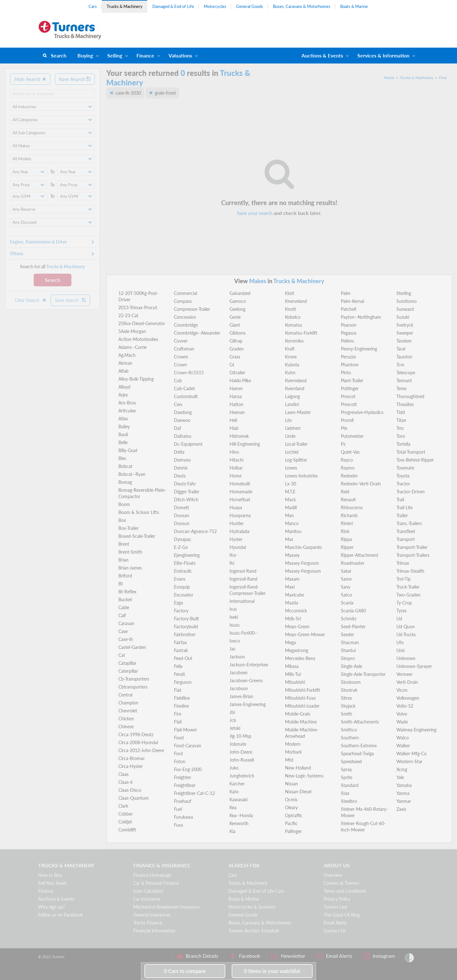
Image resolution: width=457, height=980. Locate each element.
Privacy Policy (337, 899)
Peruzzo (348, 357)
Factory (181, 611)
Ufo (400, 642)
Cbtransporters (133, 687)
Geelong (237, 309)
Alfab (123, 371)
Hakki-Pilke (240, 380)
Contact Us (335, 931)
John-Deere (241, 752)
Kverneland (296, 380)
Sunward (405, 309)
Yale (400, 777)
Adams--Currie (132, 347)
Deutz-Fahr (185, 484)
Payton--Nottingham (361, 317)
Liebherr (293, 428)
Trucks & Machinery (125, 6)
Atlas (123, 419)
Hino (234, 452)
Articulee (127, 411)
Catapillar (127, 663)
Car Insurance (147, 899)
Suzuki (403, 317)
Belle (123, 442)
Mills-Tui (293, 674)
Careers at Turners (341, 883)
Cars (93, 6)
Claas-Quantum (134, 798)
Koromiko (294, 341)
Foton (180, 761)
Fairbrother (185, 634)
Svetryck (405, 325)
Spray (346, 769)
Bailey (124, 427)
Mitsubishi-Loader (302, 706)
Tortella (403, 444)
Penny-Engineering (359, 349)
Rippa (346, 539)
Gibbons (238, 333)
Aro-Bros (127, 403)
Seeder (348, 634)
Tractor (403, 484)
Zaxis (401, 809)
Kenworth (239, 823)
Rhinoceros (352, 507)
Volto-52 (405, 706)
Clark (123, 806)
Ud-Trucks (406, 634)
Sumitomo (407, 301)
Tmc (400, 428)
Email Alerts (335, 923)
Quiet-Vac (351, 452)
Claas (123, 774)
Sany (346, 587)
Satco (346, 595)
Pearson (349, 325)
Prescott (349, 404)
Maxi (290, 587)
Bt (121, 584)
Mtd (289, 760)
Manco (292, 523)
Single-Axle (351, 666)
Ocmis (291, 800)
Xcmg (402, 769)
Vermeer (404, 674)
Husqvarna (240, 515)
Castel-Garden (132, 647)
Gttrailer (237, 373)
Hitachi (236, 460)
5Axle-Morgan (132, 331)
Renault (348, 500)
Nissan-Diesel (298, 792)
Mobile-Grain (298, 714)
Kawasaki (238, 800)
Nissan (291, 784)
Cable (124, 607)
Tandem (404, 341)
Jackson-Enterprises (249, 665)
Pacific (291, 823)
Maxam (292, 579)
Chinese (126, 727)
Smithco (349, 730)
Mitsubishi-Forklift (303, 690)
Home (389, 78)
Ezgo (179, 603)
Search (59, 55)
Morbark (293, 752)
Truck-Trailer (408, 587)
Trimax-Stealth (410, 571)
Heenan (237, 412)
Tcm (400, 365)
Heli (233, 420)
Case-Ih (126, 639)
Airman (125, 363)
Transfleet (406, 531)
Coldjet (125, 822)
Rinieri (347, 523)
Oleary (291, 807)
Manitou (293, 531)
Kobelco (293, 317)
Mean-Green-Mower (305, 634)
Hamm (236, 388)
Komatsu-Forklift (301, 333)
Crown (180, 365)
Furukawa (183, 817)
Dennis (181, 468)
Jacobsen (238, 673)
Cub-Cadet (184, 388)
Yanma (403, 793)
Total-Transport (411, 452)
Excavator (184, 595)
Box (122, 520)
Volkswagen (408, 698)
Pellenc (348, 341)
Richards (349, 515)
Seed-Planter (353, 627)
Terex (401, 388)
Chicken (126, 719)
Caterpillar (128, 671)
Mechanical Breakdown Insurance (166, 907)
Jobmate (238, 744)
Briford (125, 576)
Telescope (406, 373)
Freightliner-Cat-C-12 (194, 793)
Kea (233, 807)
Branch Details (197, 956)
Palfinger (293, 831)
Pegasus (349, 333)
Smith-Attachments (360, 722)
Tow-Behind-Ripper (415, 460)
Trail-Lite (404, 507)
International (242, 601)
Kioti (290, 293)
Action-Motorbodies (138, 339)
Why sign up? (51, 907)
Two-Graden (408, 595)
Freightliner (185, 785)
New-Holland (298, 768)
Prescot (348, 396)
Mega (290, 642)
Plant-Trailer (352, 380)
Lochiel (292, 452)
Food (179, 738)
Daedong (183, 412)
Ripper (347, 547)
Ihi (232, 563)
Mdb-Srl (293, 619)
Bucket (125, 600)
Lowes (291, 468)
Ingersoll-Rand (243, 579)
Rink (345, 531)
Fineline (181, 706)
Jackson (237, 657)
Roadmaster (353, 563)
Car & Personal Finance (156, 883)
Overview (333, 875)
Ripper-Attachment (360, 555)
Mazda (291, 603)
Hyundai (238, 547)
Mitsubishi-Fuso (300, 698)
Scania (347, 603)
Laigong (292, 396)
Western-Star (409, 761)
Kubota (292, 365)
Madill (291, 507)
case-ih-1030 (128, 93)
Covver (181, 341)
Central (125, 695)
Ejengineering (187, 555)
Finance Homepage (152, 875)
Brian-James (130, 568)
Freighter (182, 777)
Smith (347, 714)
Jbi (232, 712)
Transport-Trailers (413, 555)
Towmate (405, 468)
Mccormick (296, 611)
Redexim (349, 476)
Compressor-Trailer (192, 309)
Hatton (236, 404)
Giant (235, 325)
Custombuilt (186, 396)
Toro (401, 436)
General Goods (250, 6)
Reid (345, 492)
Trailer (402, 515)
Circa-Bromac (132, 758)
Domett (182, 507)
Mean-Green (297, 627)
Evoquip (182, 587)
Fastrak (181, 650)
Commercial (185, 293)
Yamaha (404, 785)
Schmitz (349, 619)
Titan (401, 420)
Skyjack (348, 706)
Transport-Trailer (412, 547)
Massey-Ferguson (302, 563)
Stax (345, 793)
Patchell (348, 309)
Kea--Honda (241, 815)
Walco (403, 738)
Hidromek (239, 436)
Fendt (179, 674)
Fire (178, 714)
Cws (178, 404)
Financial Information (154, 931)
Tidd (401, 412)
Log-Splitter (296, 460)
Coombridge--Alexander (197, 333)
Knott (291, 309)
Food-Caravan (188, 746)
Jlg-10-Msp (240, 736)
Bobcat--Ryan (132, 474)
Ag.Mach (127, 355)
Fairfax (180, 642)
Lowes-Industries (301, 476)
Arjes (123, 395)
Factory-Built (186, 619)
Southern (350, 738)
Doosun (182, 523)
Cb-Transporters (134, 679)
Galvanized (240, 293)
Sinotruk (349, 690)
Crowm (181, 357)
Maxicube (295, 595)
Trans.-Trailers (409, 523)
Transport (406, 539)
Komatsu (294, 325)
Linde (290, 436)
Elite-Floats (185, 563)
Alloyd (124, 387)
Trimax (403, 563)
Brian (123, 560)
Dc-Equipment (188, 444)
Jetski (235, 728)
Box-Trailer (129, 528)
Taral (401, 349)
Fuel (178, 809)
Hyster (236, 539)
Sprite (347, 777)
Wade (402, 722)
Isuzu (235, 625)
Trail (400, 500)
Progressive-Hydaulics (362, 412)
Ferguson (183, 682)
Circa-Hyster (131, 766)
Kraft (290, 349)
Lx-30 (291, 484)
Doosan (182, 515)
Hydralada (239, 531)
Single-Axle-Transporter (363, 674)
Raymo (348, 468)
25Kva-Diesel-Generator (142, 323)
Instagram (379, 956)
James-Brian (241, 696)
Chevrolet (128, 711)
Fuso (179, 825)
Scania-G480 (353, 611)
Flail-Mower (185, 730)
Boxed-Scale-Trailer (137, 536)
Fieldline (182, 698)
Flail (178, 722)
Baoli (123, 434)
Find (443, 78)
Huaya (236, 507)
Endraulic (183, 571)
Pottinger (350, 388)
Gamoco (238, 301)
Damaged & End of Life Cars (256, 891)
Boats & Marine (354, 6)
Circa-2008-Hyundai (138, 742)
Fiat (178, 690)
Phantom (350, 365)
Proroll (347, 420)
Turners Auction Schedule (254, 931)
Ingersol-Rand (243, 571)
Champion (128, 703)
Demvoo (182, 460)
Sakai (346, 571)
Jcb (233, 720)
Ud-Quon (406, 627)
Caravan (126, 623)
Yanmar (404, 801)
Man (289, 515)
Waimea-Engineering (416, 730)
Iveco (235, 641)
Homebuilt (240, 484)
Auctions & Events (56, 899)
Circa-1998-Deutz (136, 734)
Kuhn (290, 373)
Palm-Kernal (352, 301)
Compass (183, 301)
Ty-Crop (404, 603)
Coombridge (186, 325)
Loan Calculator (148, 891)
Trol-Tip (404, 579)
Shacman (350, 642)
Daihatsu (183, 436)
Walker (403, 746)
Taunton (404, 357)
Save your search (255, 213)
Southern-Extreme (359, 746)
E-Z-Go (181, 547)
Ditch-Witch (186, 500)
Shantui (348, 650)
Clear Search (31, 300)
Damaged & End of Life (173, 6)
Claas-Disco (130, 790)
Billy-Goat (128, 450)
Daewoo (182, 420)
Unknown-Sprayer (414, 666)
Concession (185, 317)
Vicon (402, 690)
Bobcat (125, 466)
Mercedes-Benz (300, 658)
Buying (85, 55)
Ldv (288, 420)
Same (346, 579)
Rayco (347, 460)
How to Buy (50, 875)
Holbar (236, 468)
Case (123, 631)
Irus (233, 609)
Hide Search (30, 79)
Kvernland (295, 388)
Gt (232, 365)
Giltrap (236, 341)
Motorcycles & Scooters (252, 907)
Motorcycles (215, 6)
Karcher (237, 784)
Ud (399, 619)
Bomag (125, 482)
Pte (344, 428)
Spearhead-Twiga (357, 753)
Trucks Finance (148, 923)
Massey (292, 555)
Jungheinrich (242, 776)
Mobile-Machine (301, 722)
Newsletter (288, 956)
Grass (235, 357)
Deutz (180, 476)
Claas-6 (126, 782)
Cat (122, 655)
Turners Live (335, 907)
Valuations (180, 55)
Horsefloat (240, 500)
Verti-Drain (407, 682)
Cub (178, 380)
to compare (185, 971)
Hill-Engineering (245, 444)
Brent (124, 544)
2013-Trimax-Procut (138, 307)
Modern (293, 744)
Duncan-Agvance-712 (195, 531)
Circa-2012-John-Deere (141, 750)
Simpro (348, 658)
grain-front (165, 93)
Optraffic (294, 815)
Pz (343, 444)
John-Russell (242, 760)
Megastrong (297, 650)
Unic (401, 650)
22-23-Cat (128, 315)
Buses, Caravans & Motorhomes (302, 6)
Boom (124, 504)
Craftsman (184, 349)
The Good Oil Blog (342, 915)
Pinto (346, 373)
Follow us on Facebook (60, 915)
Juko (234, 768)
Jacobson (239, 688)
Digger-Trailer (187, 492)
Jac (233, 649)
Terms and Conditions (345, 891)
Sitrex (346, 698)
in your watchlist (272, 971)
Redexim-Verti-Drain (361, 484)
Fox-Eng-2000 (188, 769)
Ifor (233, 555)
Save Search (75, 79)
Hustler (237, 523)
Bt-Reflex (127, 592)
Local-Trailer (296, 444)
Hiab (234, 428)
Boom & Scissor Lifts (139, 512)
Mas (289, 539)
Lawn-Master (298, 412)
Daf (178, 428)
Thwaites (405, 404)
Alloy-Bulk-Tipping (136, 379)
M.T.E (290, 492)
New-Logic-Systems (304, 776)
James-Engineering (248, 704)
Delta (179, 452)
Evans (180, 579)
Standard (350, 785)
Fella (178, 666)
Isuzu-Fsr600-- (244, 633)
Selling (115, 55)
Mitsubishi (295, 682)
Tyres (401, 611)
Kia (232, 831)
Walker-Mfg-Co (411, 753)
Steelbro (349, 801)
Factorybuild (186, 627)
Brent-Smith (130, 552)
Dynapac (183, 539)
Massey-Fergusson (303, 571)
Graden (237, 349)
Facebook (245, 956)
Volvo (402, 714)
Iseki (234, 617)
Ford (178, 753)
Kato (234, 792)
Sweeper (405, 333)
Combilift (127, 830)
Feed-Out (183, 658)
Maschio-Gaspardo (303, 547)
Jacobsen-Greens (246, 680)
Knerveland (296, 301)
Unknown (406, 658)
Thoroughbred (410, 396)
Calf (122, 615)
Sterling (404, 293)
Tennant (404, 380)
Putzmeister (352, 436)
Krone (291, 357)
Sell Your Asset (52, 883)
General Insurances (152, 915)
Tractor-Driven (411, 492)
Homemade (241, 492)
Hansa (236, 396)
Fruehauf (183, 801)
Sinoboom (351, 682)
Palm (346, 293)
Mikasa (292, 666)
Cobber (126, 814)
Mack (290, 500)
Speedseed (351, 761)
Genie (235, 317)
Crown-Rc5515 (189, 373)
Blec (123, 458)
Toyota (403, 476)
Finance (145, 55)
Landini (292, 404)
